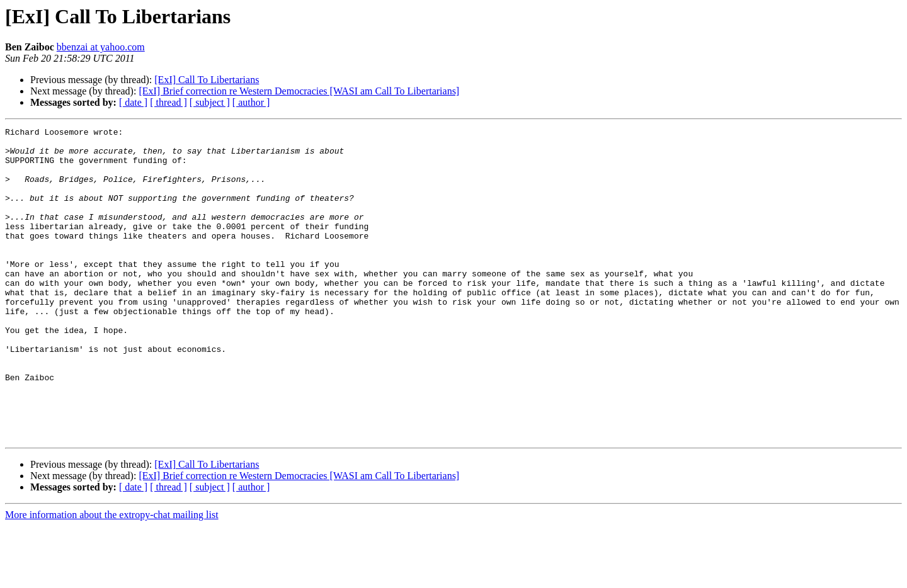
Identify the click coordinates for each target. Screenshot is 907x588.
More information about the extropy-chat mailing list (112, 577)
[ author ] (251, 102)
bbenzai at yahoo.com (101, 47)
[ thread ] (168, 102)
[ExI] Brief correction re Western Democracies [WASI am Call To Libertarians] (299, 91)
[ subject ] (210, 102)
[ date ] (133, 102)
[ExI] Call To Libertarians (207, 80)
